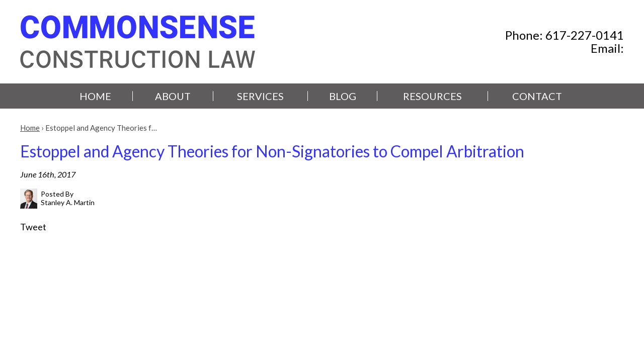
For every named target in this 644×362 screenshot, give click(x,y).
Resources (432, 96)
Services (260, 96)
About (173, 96)
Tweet (33, 227)
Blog (343, 96)
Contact (537, 96)
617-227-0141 (585, 35)
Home (95, 96)
